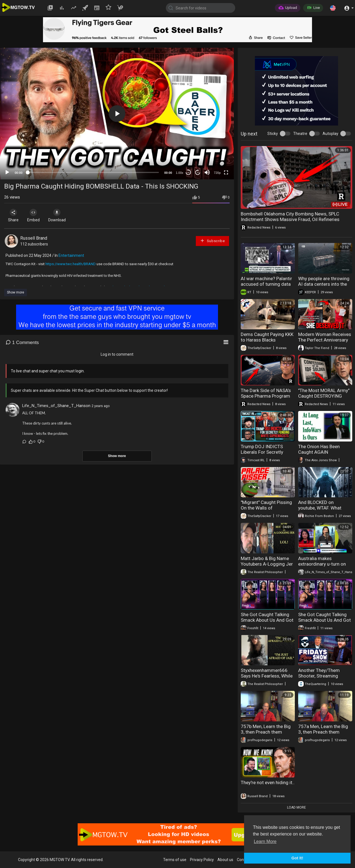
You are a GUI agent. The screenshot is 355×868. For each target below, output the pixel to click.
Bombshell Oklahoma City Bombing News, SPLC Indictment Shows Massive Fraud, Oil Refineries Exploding (290, 219)
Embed (37, 215)
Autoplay (330, 134)
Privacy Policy (202, 860)
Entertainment (71, 255)
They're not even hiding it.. (268, 782)
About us (225, 860)
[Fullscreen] (226, 172)
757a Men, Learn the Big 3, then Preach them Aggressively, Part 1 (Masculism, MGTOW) (323, 735)
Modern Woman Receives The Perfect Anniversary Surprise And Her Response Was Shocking (325, 343)
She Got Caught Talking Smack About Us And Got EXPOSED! (267, 620)
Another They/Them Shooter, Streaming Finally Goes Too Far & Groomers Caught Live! (322, 679)
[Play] (7, 172)
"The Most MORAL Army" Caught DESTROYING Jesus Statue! (324, 396)
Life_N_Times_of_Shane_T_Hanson (56, 406)
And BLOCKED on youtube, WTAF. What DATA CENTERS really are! (325, 508)
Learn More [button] (265, 841)
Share (14, 215)
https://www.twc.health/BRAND (71, 264)
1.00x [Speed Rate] (180, 173)
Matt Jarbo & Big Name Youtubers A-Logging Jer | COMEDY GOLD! (267, 564)
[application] (117, 114)
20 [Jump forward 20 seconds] (198, 173)
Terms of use (175, 860)
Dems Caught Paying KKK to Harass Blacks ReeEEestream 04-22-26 (267, 340)
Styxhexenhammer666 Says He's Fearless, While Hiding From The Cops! (267, 676)
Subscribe (212, 241)
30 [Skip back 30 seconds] (188, 173)
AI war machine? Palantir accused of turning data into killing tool (266, 284)
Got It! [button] (297, 858)
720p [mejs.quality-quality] (217, 173)
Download (63, 215)
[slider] (93, 172)
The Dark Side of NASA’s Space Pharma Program (266, 393)
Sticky (273, 134)
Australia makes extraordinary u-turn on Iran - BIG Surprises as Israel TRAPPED (322, 567)
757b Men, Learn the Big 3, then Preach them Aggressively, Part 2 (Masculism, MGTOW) (266, 735)
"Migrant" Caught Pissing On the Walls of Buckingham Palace (266, 508)
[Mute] (207, 172)
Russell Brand (34, 238)
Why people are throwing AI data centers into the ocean (324, 284)
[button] (333, 8)
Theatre (300, 134)
